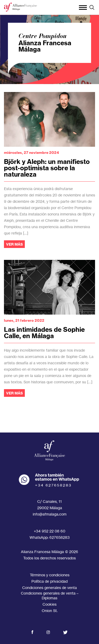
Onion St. (50, 611)
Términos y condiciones (50, 575)
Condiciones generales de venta (49, 588)
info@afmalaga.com (50, 514)
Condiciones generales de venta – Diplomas (50, 595)
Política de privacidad (49, 581)
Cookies (49, 604)
